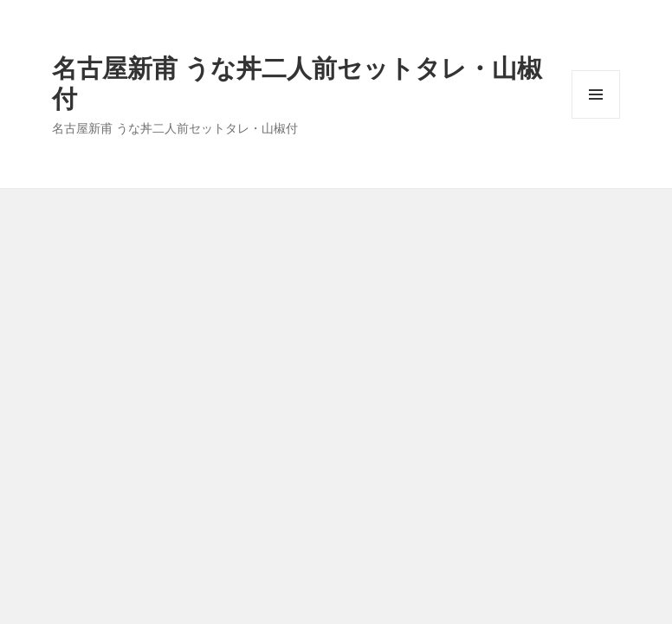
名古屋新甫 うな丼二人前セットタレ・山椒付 (297, 82)
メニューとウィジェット (596, 118)
